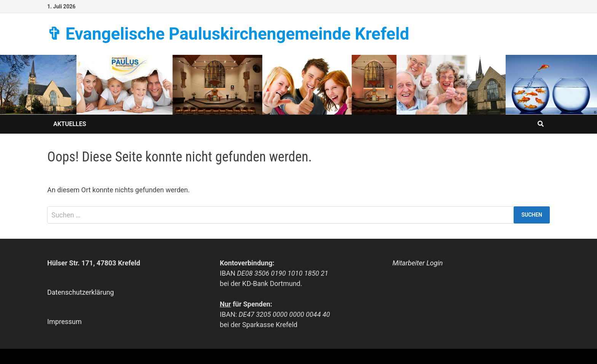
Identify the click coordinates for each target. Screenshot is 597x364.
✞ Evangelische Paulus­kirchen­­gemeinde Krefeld (228, 34)
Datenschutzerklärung (81, 292)
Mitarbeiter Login (418, 263)
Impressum (65, 322)
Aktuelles (70, 124)
